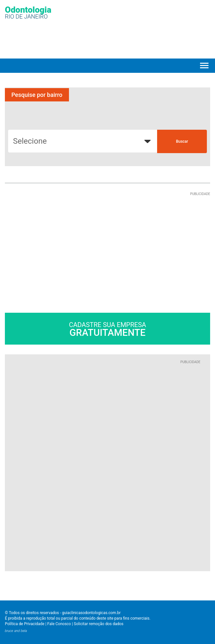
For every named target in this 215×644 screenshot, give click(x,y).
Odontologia (28, 12)
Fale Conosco (59, 624)
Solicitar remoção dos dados (99, 624)
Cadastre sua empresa (107, 329)
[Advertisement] (60, 237)
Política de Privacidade (25, 624)
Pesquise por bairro (37, 95)
